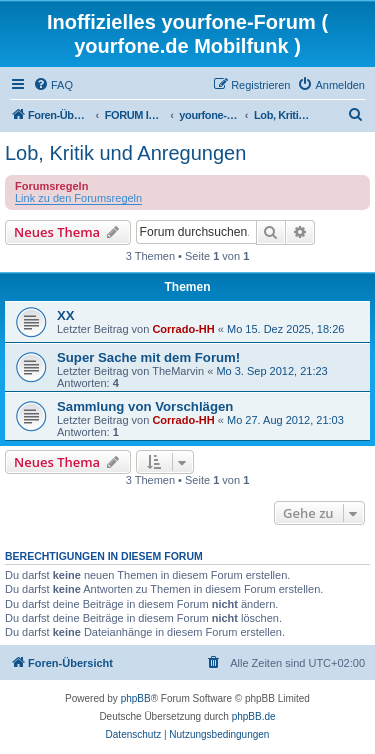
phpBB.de (254, 716)
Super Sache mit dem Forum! (148, 357)
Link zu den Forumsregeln (78, 198)
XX (66, 315)
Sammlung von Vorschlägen (145, 406)
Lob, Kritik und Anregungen (125, 153)
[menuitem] (53, 85)
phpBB (136, 698)
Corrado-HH (183, 329)
